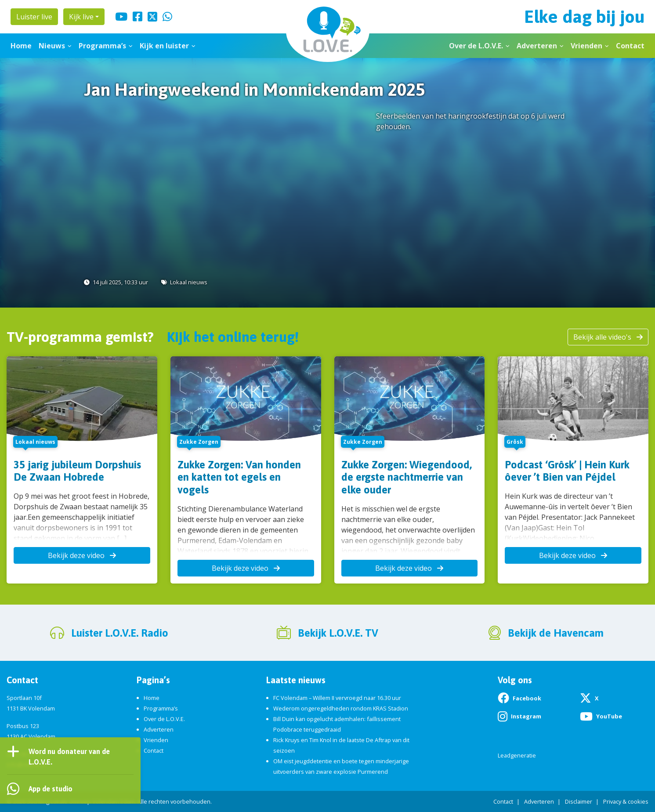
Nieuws (52, 46)
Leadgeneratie (517, 755)
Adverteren (537, 46)
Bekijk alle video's (608, 337)
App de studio (51, 789)
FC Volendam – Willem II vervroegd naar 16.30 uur (337, 698)
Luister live (34, 17)
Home (21, 46)
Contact (630, 46)
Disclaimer (579, 801)
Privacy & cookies (626, 801)
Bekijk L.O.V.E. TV (338, 633)
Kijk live (81, 17)
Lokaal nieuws (189, 282)
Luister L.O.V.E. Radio (120, 633)
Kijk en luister (164, 46)
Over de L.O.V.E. (476, 46)
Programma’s (102, 46)
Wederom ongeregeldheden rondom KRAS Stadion (341, 708)
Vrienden (586, 46)
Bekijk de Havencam (556, 633)
